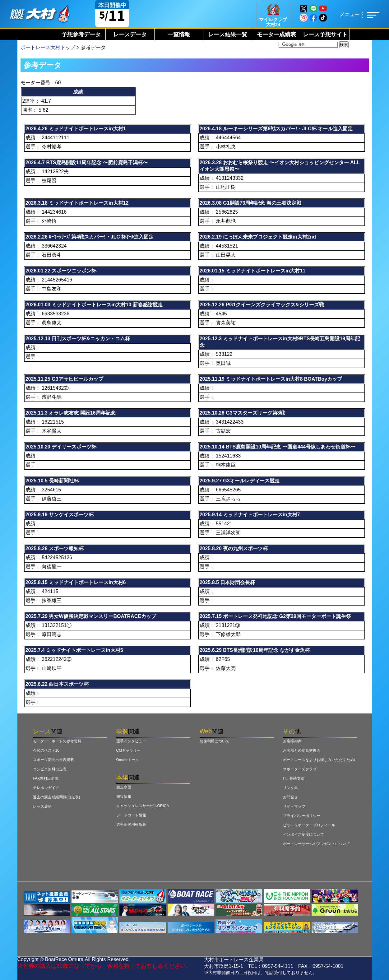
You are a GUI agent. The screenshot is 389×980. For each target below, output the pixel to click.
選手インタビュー (131, 741)
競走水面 (124, 787)
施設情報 (124, 797)
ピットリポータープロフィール (309, 825)
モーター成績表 (276, 35)
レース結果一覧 (228, 35)
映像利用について (215, 741)
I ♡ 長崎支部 (294, 778)
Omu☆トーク (128, 760)
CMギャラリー (129, 750)
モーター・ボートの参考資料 (57, 741)
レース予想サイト (325, 35)
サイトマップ (294, 806)
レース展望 (42, 806)
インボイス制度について (303, 834)
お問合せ (290, 797)
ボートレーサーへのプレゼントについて (317, 844)
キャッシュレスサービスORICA (143, 806)
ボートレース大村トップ (48, 47)
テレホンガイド (46, 788)
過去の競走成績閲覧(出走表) (57, 797)
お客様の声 (292, 741)
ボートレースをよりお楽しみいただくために (320, 760)
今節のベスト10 (46, 750)
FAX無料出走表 (46, 778)
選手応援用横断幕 (131, 824)
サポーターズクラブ (300, 769)
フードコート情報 (131, 815)
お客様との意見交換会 (302, 750)
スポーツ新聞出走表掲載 (53, 760)
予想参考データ (81, 35)
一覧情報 (179, 35)
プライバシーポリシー (302, 816)
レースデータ (130, 35)
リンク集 (290, 788)
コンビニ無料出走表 (50, 769)
